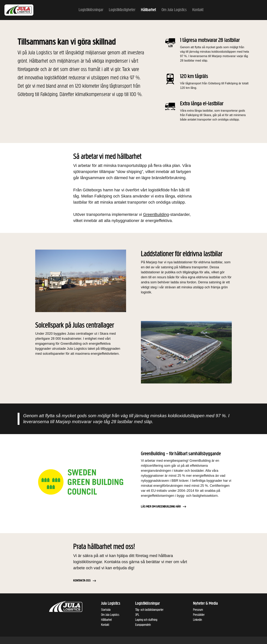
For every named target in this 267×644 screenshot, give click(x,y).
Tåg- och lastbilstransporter (149, 610)
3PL (137, 615)
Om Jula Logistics (110, 615)
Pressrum (198, 610)
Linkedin (197, 620)
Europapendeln (143, 625)
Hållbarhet (106, 620)
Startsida (106, 610)
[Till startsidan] (23, 10)
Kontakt (105, 625)
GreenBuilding (156, 214)
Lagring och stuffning (146, 620)
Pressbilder (199, 615)
